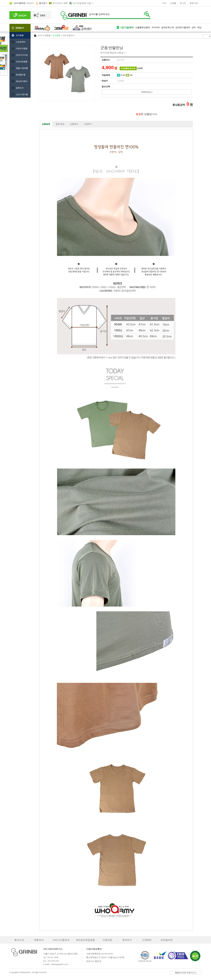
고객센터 (147, 940)
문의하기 (127, 940)
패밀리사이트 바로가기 (186, 973)
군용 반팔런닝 (68, 35)
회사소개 (19, 940)
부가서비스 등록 (60, 3)
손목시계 (170, 27)
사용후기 (88, 124)
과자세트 (156, 27)
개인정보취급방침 (85, 940)
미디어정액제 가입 (82, 3)
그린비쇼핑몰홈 (44, 35)
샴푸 (194, 27)
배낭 (199, 27)
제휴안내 (39, 940)
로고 (74, 15)
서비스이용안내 (61, 940)
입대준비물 (181, 27)
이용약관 (107, 940)
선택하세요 (147, 92)
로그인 (183, 3)
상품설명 (46, 124)
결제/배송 (60, 124)
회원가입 (194, 3)
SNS (164, 3)
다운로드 (23, 3)
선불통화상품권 (143, 27)
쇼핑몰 (173, 3)
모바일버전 (167, 940)
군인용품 (56, 35)
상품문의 (74, 124)
